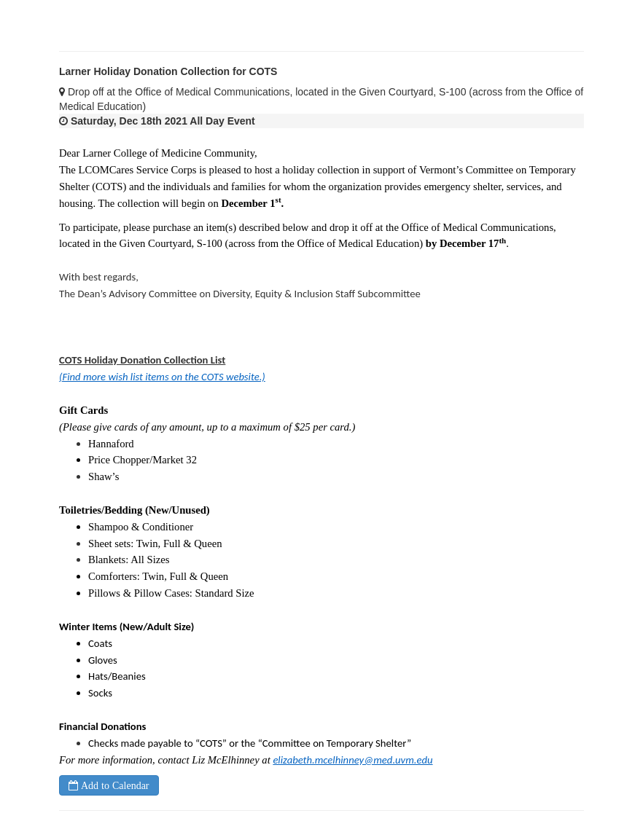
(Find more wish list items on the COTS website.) (162, 377)
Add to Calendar (114, 785)
